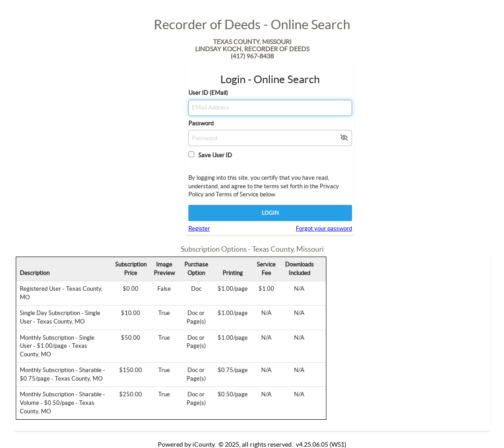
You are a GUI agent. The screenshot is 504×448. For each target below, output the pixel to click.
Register (199, 228)
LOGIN (270, 213)
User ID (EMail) (208, 93)
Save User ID (214, 155)
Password (201, 123)
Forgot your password (324, 228)
